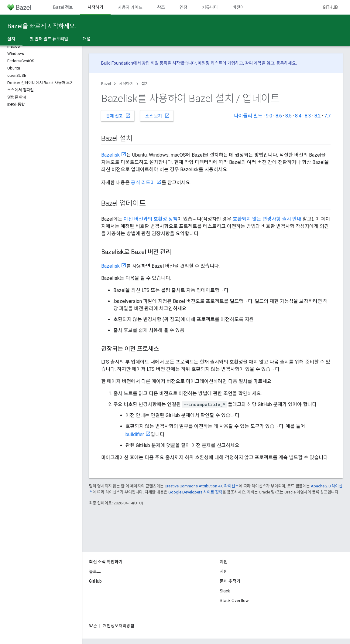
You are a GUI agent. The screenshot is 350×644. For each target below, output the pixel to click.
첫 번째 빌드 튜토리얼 (49, 39)
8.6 (279, 116)
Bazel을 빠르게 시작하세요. (42, 26)
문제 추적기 (230, 581)
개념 (87, 39)
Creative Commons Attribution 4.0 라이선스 (202, 486)
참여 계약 (253, 63)
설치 (145, 84)
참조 (161, 7)
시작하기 (126, 84)
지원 (224, 571)
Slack (225, 591)
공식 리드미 (143, 183)
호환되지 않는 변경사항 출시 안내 (267, 219)
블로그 (95, 571)
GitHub (330, 7)
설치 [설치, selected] (11, 39)
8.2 (318, 116)
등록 (280, 63)
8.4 (298, 116)
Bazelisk (110, 155)
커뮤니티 (210, 7)
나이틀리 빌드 (248, 116)
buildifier (135, 434)
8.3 (308, 116)
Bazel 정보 (63, 7)
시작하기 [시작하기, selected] (95, 7)
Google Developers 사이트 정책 (195, 492)
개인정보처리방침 (118, 626)
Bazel (106, 84)
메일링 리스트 (210, 63)
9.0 (269, 116)
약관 (93, 626)
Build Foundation (117, 63)
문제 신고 (118, 116)
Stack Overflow (234, 601)
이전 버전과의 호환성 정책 (151, 219)
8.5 (288, 116)
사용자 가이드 (130, 7)
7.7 (327, 116)
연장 (184, 7)
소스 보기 (158, 116)
